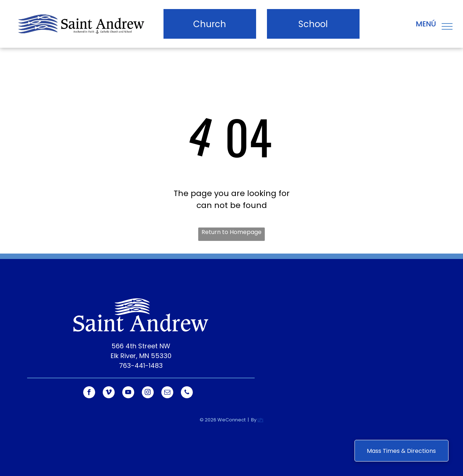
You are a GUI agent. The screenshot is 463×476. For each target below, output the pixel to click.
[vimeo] (109, 393)
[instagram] (148, 393)
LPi (260, 420)
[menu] (447, 26)
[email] (167, 393)
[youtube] (128, 393)
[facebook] (89, 393)
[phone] (187, 393)
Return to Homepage (231, 232)
